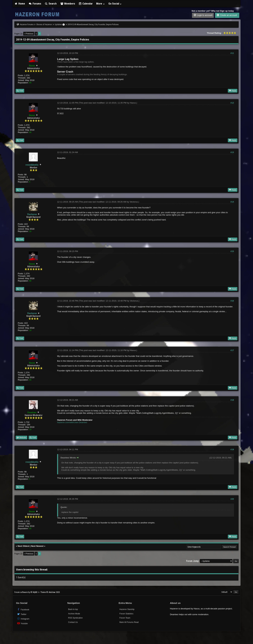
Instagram (23, 619)
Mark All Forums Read (129, 622)
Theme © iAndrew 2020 (50, 592)
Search (51, 4)
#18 (232, 400)
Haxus (133, 103)
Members (68, 4)
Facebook (23, 609)
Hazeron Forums (27, 24)
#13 (232, 152)
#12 (232, 103)
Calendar (86, 4)
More (101, 4)
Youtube (22, 623)
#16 (232, 301)
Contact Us (73, 622)
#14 (232, 202)
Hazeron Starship (127, 609)
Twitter (22, 614)
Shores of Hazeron (44, 24)
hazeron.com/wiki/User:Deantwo (72, 422)
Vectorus (32, 214)
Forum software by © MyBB (26, 592)
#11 (232, 53)
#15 (232, 251)
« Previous (29, 34)
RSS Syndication (75, 618)
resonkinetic (32, 165)
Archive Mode (74, 614)
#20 (232, 499)
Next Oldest (23, 546)
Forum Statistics (126, 614)
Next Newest (37, 546)
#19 (232, 449)
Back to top (73, 609)
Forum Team (125, 618)
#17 (232, 350)
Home (20, 4)
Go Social (115, 4)
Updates (58, 24)
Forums (35, 4)
